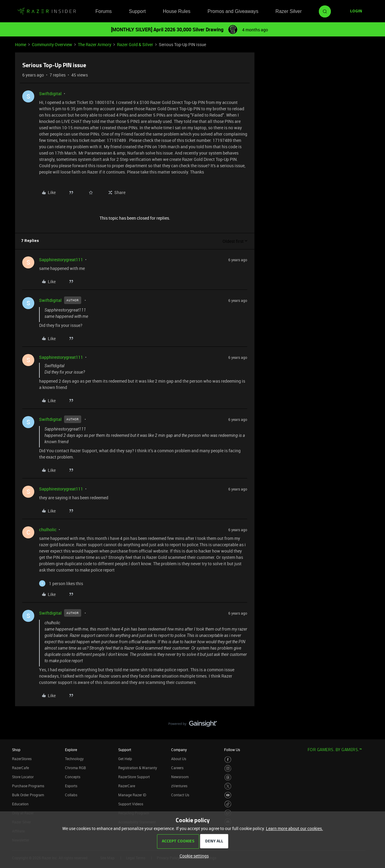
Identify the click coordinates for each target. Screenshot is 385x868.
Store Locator (23, 777)
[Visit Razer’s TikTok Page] (228, 804)
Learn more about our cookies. (294, 828)
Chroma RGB (75, 768)
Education (20, 804)
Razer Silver (289, 11)
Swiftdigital (50, 94)
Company (179, 750)
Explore (71, 750)
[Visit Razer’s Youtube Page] (228, 795)
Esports (71, 786)
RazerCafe (20, 768)
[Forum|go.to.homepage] (47, 11)
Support (137, 11)
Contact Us (180, 795)
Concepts (73, 777)
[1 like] (61, 583)
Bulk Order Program (28, 795)
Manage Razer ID (132, 795)
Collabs (71, 795)
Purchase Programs (28, 786)
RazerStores (22, 759)
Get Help (125, 759)
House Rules (177, 11)
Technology (74, 759)
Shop (16, 750)
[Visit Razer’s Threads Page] (228, 777)
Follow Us (232, 750)
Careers (177, 768)
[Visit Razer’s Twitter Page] (228, 786)
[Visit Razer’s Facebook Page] (228, 760)
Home (21, 44)
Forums (103, 11)
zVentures (179, 786)
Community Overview (52, 44)
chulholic (48, 530)
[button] (356, 11)
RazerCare (127, 786)
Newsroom (180, 777)
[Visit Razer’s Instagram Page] (228, 768)
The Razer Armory (95, 44)
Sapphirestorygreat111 (61, 260)
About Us (179, 759)
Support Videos (131, 804)
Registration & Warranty (138, 768)
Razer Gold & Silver (135, 44)
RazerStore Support (134, 777)
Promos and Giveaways (233, 11)
